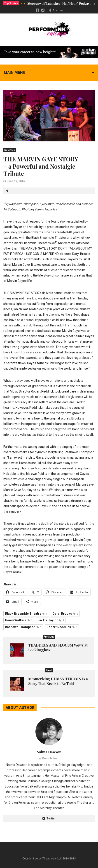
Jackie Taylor (51, 620)
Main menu (15, 73)
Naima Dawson (49, 752)
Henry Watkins (19, 620)
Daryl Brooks (65, 614)
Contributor (50, 758)
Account (58, 10)
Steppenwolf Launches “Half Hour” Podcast (59, 3)
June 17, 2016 (16, 181)
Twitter (49, 819)
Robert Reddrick (62, 627)
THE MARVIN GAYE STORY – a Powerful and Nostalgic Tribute (41, 166)
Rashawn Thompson (23, 627)
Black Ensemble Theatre (26, 614)
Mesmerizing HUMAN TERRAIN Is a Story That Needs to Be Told (58, 681)
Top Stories (11, 3)
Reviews (10, 150)
